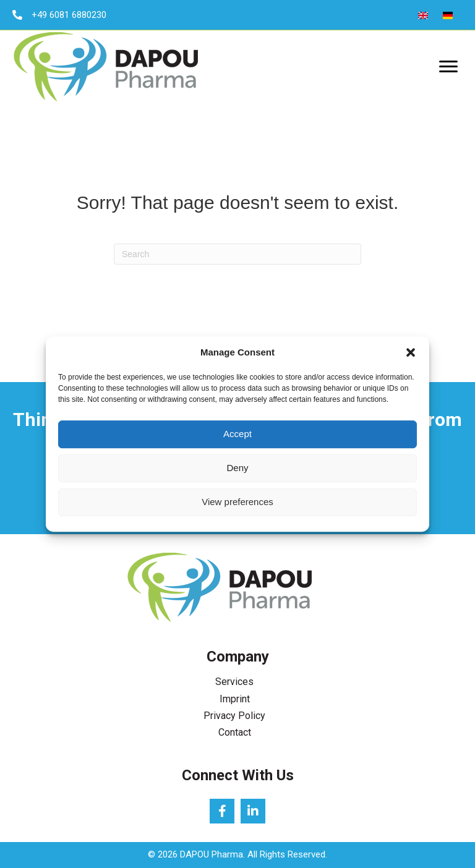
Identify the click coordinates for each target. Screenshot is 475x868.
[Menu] (448, 67)
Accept (237, 434)
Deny (237, 468)
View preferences (237, 502)
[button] (411, 352)
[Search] (237, 254)
